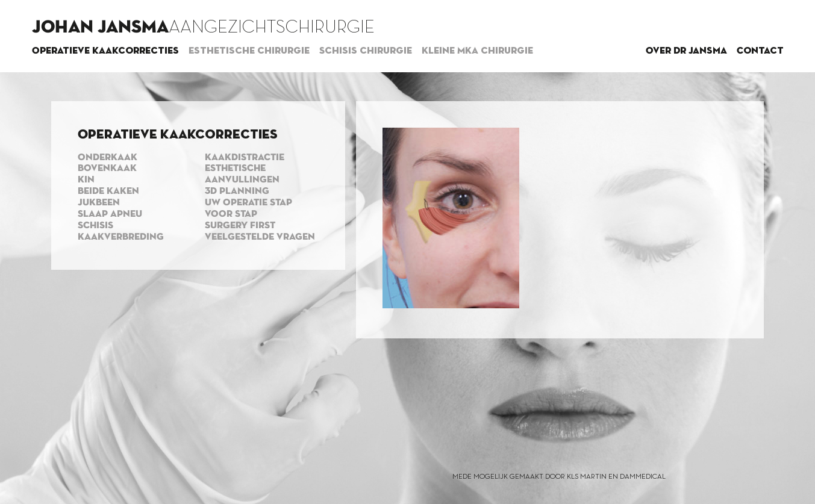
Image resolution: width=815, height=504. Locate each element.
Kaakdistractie (245, 158)
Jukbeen (99, 203)
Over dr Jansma (686, 51)
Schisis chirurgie (366, 51)
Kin (86, 180)
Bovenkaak (107, 169)
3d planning (237, 191)
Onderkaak (108, 158)
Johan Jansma (100, 28)
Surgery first (240, 226)
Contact (760, 51)
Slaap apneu (110, 214)
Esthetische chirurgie (249, 51)
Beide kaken (108, 191)
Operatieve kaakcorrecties (105, 51)
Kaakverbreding (121, 237)
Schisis (95, 226)
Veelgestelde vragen (260, 237)
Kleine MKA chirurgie (477, 51)
